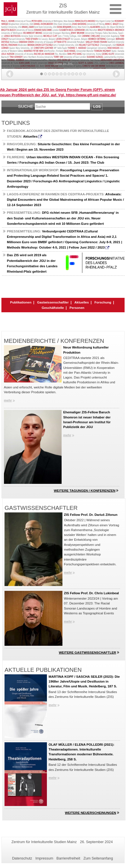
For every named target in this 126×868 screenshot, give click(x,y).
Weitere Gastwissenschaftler (87, 653)
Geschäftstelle (53, 308)
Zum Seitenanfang (98, 858)
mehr (8, 400)
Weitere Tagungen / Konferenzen (84, 491)
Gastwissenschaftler (53, 302)
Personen (77, 308)
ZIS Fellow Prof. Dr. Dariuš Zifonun (91, 515)
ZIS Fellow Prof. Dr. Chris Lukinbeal (91, 593)
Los (97, 107)
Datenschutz (22, 858)
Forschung (103, 302)
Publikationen (21, 302)
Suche (26, 106)
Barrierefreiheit (68, 858)
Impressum (44, 858)
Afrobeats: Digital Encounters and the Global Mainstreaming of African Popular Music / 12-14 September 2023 (66, 200)
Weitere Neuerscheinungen (91, 813)
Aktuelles (82, 302)
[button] (10, 74)
